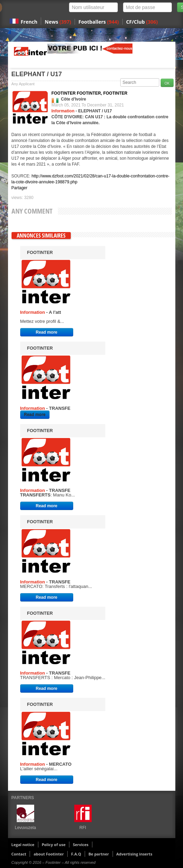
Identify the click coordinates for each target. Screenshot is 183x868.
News (58, 22)
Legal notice (23, 845)
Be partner (99, 854)
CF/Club (142, 22)
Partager (20, 188)
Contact (19, 854)
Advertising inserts (134, 854)
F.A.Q (76, 854)
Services (81, 845)
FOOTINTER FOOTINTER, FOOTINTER (90, 93)
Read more (46, 332)
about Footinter (49, 854)
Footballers (99, 22)
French (29, 22)
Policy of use (54, 845)
